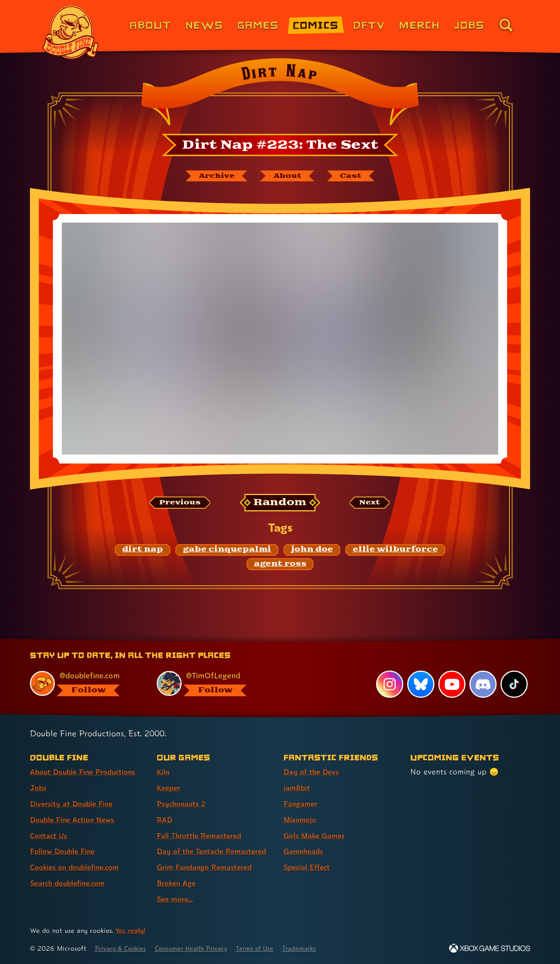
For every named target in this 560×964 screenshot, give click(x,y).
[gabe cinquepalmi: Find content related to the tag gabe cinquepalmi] (227, 551)
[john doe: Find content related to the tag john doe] (312, 551)
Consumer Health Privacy (199, 949)
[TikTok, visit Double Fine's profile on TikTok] (514, 685)
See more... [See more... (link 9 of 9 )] (176, 899)
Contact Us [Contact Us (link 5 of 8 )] (50, 836)
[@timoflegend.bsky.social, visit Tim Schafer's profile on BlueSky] (211, 684)
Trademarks (314, 949)
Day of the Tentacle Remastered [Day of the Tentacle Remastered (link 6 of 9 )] (215, 852)
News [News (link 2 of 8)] (204, 25)
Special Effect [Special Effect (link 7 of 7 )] (309, 867)
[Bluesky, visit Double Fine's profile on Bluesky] (420, 685)
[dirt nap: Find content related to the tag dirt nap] (143, 551)
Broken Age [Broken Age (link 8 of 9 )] (178, 883)
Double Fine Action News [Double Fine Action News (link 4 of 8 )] (75, 820)
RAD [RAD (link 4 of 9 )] (165, 820)
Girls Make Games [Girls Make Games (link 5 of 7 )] (316, 836)
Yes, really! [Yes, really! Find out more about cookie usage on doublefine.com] (132, 931)
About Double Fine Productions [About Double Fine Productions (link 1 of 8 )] (86, 772)
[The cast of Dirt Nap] (356, 176)
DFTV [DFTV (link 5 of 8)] (369, 25)
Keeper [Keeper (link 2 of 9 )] (170, 788)
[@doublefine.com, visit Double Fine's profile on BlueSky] (84, 684)
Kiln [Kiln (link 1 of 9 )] (163, 772)
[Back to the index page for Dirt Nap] (280, 94)
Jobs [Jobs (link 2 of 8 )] (39, 788)
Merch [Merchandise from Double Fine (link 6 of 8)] (419, 25)
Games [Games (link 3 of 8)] (258, 25)
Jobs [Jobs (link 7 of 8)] (469, 25)
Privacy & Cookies (123, 949)
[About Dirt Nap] (289, 176)
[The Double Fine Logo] (71, 32)
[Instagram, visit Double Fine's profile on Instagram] (389, 685)
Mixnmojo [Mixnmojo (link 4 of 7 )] (301, 820)
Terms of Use (267, 949)
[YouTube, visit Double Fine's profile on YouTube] (451, 685)
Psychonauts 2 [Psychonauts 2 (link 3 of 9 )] (183, 804)
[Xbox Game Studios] (490, 949)
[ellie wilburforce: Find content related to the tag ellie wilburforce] (395, 551)
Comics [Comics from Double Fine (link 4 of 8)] (316, 25)
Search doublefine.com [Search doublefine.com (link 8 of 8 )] (71, 883)
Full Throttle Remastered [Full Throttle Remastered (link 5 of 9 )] (202, 836)
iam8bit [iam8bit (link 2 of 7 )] (297, 788)
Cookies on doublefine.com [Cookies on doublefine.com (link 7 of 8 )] (78, 867)
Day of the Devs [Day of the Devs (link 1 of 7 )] (313, 772)
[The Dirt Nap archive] (213, 176)
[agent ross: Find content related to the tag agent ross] (280, 565)
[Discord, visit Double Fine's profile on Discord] (483, 685)
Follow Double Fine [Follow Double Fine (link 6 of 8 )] (65, 852)
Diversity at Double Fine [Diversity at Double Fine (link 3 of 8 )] (73, 804)
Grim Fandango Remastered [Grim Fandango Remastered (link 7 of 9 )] (208, 867)
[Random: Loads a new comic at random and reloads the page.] (280, 504)
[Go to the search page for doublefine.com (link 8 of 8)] (506, 25)
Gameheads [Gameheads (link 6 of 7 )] (305, 852)
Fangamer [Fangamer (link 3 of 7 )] (302, 804)
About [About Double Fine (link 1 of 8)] (150, 25)
